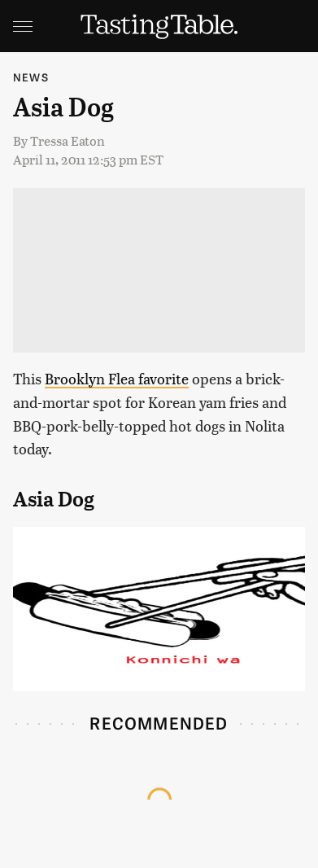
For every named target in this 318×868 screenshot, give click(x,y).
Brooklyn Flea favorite (117, 378)
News (31, 77)
